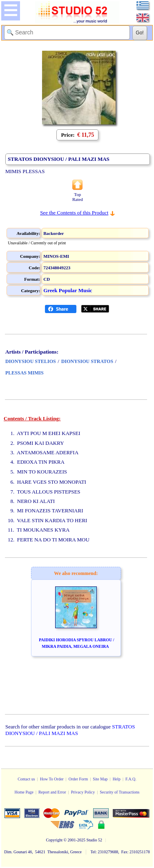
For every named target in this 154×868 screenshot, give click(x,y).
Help (117, 779)
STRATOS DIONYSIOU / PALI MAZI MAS (70, 730)
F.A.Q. (131, 779)
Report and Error (52, 792)
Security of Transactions (119, 792)
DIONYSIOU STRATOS (87, 361)
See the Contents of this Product (74, 213)
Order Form (78, 779)
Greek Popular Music (68, 290)
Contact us (26, 779)
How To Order (52, 779)
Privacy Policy (83, 792)
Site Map (100, 779)
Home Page (24, 792)
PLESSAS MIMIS (25, 373)
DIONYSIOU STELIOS (31, 361)
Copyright (54, 840)
